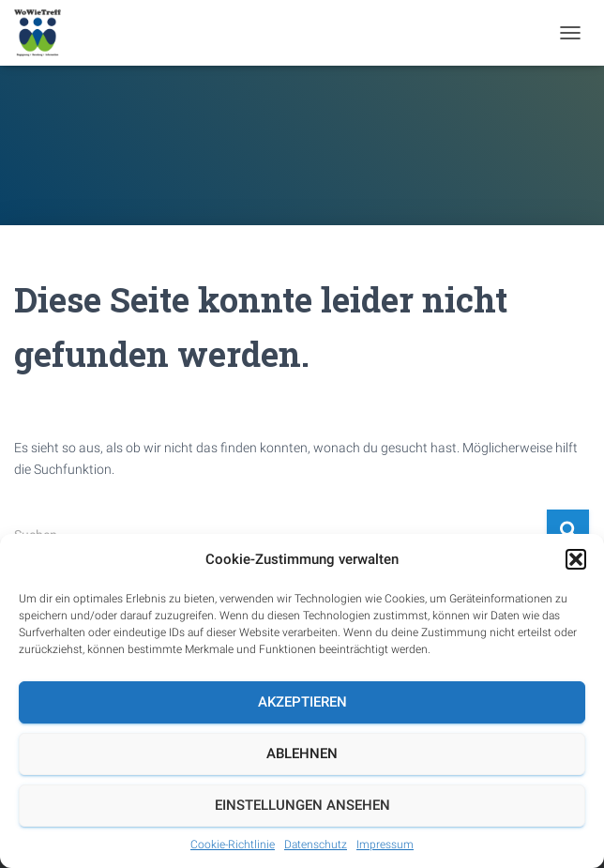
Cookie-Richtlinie (233, 845)
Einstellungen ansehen (302, 805)
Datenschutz (316, 845)
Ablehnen (302, 754)
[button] (576, 559)
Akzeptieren (302, 702)
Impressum (385, 845)
